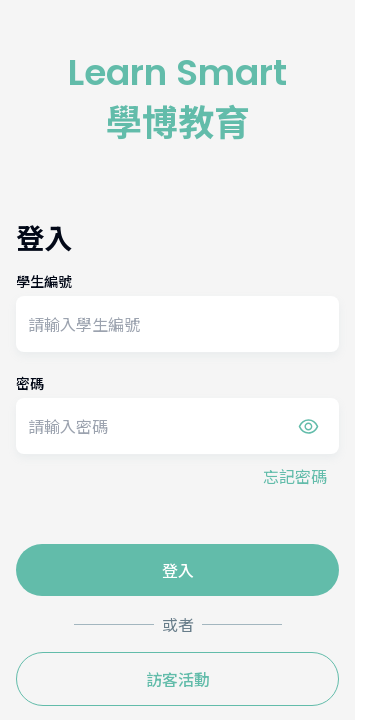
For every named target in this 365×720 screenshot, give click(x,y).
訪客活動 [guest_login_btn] (178, 679)
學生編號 (44, 281)
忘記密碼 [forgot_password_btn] (295, 476)
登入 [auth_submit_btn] (178, 570)
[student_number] (177, 324)
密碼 (30, 383)
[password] (177, 426)
